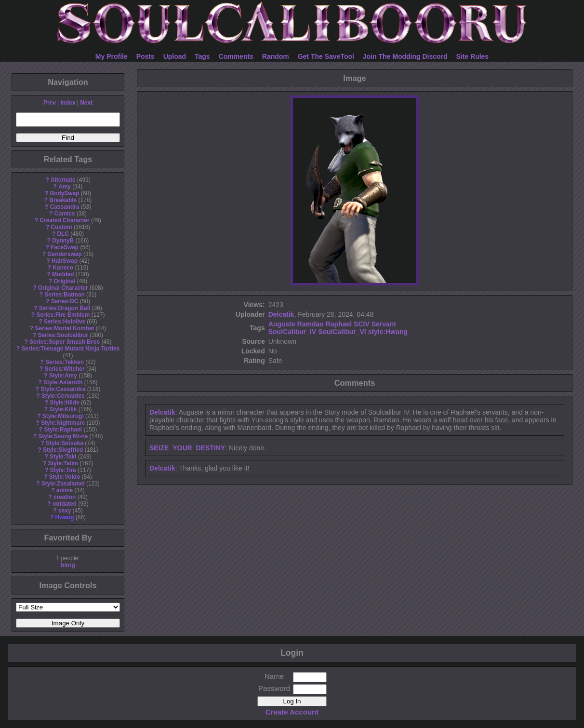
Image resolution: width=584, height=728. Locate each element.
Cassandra (65, 207)
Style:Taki (63, 457)
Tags (202, 56)
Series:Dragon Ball (65, 308)
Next (86, 103)
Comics (65, 214)
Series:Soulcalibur (63, 335)
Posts (146, 56)
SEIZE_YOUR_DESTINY (187, 448)
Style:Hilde (64, 403)
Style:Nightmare (63, 423)
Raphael (339, 324)
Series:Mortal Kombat (65, 328)
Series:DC (65, 301)
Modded (63, 274)
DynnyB (63, 241)
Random (276, 56)
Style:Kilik (63, 409)
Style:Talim (63, 463)
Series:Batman (64, 295)
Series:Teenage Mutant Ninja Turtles (70, 349)
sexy (65, 511)
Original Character (63, 288)
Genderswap (64, 254)
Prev (50, 103)
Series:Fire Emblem (63, 315)
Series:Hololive (65, 322)
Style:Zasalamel (63, 484)
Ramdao (311, 324)
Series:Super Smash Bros (65, 342)
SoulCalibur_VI (342, 332)
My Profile (112, 56)
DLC (63, 234)
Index (68, 103)
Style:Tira (63, 470)
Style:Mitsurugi (63, 416)
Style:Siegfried (63, 450)
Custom (61, 227)
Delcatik (281, 314)
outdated (65, 504)
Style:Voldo (65, 477)
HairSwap (65, 261)
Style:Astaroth (63, 382)
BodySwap (65, 193)
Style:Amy (63, 376)
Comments (236, 56)
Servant (384, 324)
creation (65, 497)
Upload (175, 56)
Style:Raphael (63, 430)
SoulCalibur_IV (292, 332)
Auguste (282, 324)
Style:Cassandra (63, 389)
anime (65, 490)
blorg (68, 565)
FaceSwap (65, 247)
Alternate (63, 180)
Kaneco (63, 268)
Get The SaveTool (326, 56)
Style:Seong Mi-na (63, 436)
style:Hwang (388, 332)
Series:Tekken (65, 362)
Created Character (64, 220)
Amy (65, 187)
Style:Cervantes (63, 396)
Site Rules (472, 56)
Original (65, 281)
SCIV (362, 324)
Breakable (63, 200)
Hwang (65, 517)
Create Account (292, 712)
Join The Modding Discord (405, 56)
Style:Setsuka (65, 443)
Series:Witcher (64, 369)
